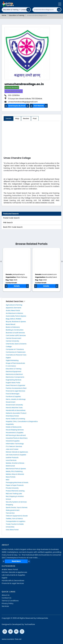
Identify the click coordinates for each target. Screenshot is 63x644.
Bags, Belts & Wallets (14, 319)
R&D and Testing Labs (14, 494)
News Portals (11, 477)
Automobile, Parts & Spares (16, 316)
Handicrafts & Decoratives (16, 410)
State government (13, 510)
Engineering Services (14, 380)
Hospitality (10, 424)
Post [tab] (35, 118)
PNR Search (8, 223)
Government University (14, 405)
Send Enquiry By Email (17, 106)
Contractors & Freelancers (16, 352)
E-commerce (11, 366)
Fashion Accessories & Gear (16, 388)
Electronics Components (15, 377)
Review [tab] (26, 118)
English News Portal (13, 383)
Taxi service (10, 513)
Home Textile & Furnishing (15, 419)
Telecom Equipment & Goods (17, 516)
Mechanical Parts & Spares (16, 469)
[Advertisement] (31, 139)
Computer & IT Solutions (15, 349)
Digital (8, 358)
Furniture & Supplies (13, 396)
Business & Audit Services (15, 333)
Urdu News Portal (12, 530)
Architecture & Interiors (14, 313)
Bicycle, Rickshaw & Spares (16, 322)
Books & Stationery (13, 327)
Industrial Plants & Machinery (17, 438)
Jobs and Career (12, 449)
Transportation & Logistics (16, 521)
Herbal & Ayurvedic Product (16, 413)
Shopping (9, 505)
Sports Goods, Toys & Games (17, 507)
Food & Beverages (13, 394)
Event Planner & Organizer (15, 385)
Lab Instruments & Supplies (16, 455)
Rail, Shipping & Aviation (15, 496)
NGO (8, 480)
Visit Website (39, 106)
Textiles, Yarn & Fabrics (14, 519)
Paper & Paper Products (15, 485)
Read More (16, 561)
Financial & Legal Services (15, 391)
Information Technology (15, 444)
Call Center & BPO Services (16, 335)
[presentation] (1, 261)
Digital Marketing (12, 360)
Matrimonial (10, 466)
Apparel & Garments (14, 308)
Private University (12, 488)
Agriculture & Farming (14, 305)
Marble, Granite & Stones (15, 463)
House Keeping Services (15, 430)
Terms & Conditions (10, 601)
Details (17, 286)
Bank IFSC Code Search (13, 227)
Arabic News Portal (13, 310)
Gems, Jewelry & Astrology (16, 399)
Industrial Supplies (13, 441)
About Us (6, 595)
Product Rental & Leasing (15, 491)
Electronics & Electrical (14, 374)
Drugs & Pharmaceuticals (15, 363)
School (8, 499)
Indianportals (42, 618)
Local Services (11, 460)
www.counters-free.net (12, 639)
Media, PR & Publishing (14, 471)
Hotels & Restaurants (14, 427)
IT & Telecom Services (14, 446)
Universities (10, 527)
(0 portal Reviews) (12, 87)
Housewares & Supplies (15, 433)
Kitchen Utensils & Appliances (17, 452)
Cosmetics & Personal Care (16, 355)
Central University (12, 341)
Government (11, 402)
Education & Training (16, 15)
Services (5, 606)
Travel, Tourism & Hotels (15, 524)
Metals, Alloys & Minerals (15, 474)
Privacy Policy (8, 603)
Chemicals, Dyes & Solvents (16, 344)
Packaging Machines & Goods (17, 482)
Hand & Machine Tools (14, 408)
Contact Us (7, 598)
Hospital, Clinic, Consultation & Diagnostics (22, 421)
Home (4, 15)
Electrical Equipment (13, 371)
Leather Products (12, 457)
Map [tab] (17, 118)
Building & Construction (15, 330)
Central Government (14, 338)
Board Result (11, 324)
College (9, 347)
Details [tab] (8, 118)
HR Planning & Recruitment (16, 435)
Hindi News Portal (12, 416)
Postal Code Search (11, 218)
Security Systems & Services (16, 502)
